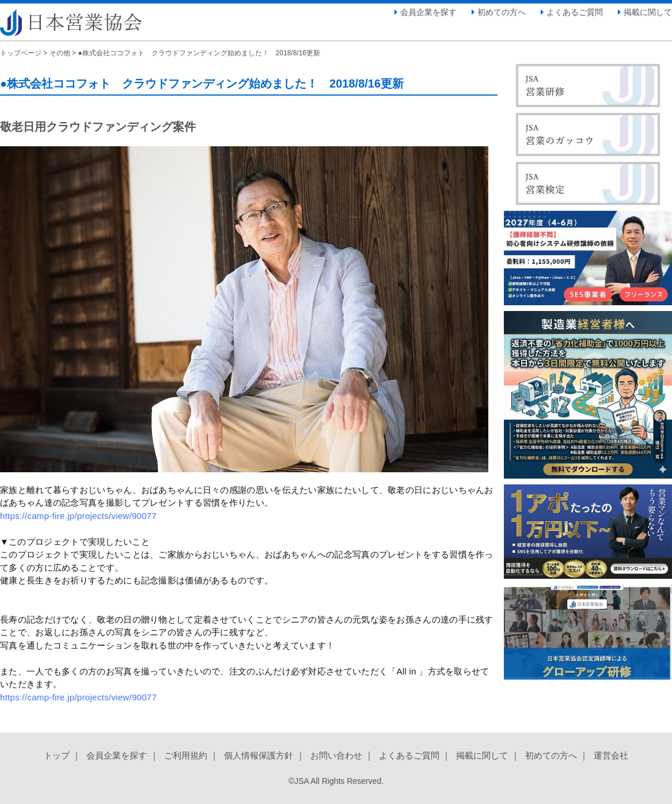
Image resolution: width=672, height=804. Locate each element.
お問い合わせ (336, 755)
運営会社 (611, 755)
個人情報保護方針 (259, 755)
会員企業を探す (428, 12)
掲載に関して (648, 12)
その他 (60, 53)
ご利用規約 (186, 755)
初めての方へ (502, 12)
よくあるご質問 (575, 12)
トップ (57, 755)
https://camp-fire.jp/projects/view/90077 (78, 516)
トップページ (21, 53)
